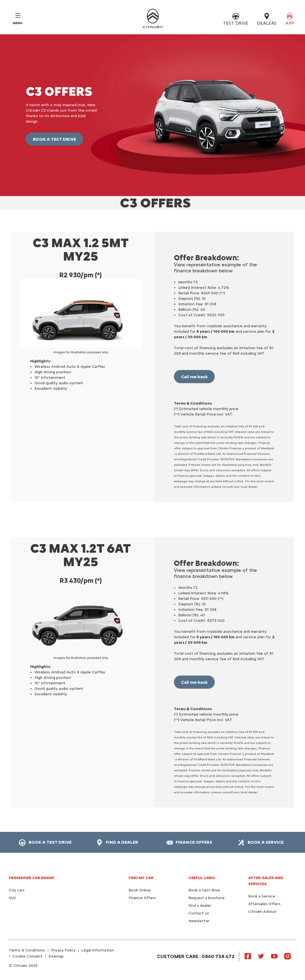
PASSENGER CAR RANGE (31, 878)
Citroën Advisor (262, 912)
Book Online (140, 890)
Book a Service (262, 896)
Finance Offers (142, 898)
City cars (17, 890)
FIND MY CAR (141, 878)
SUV (12, 898)
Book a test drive (204, 890)
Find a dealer (200, 906)
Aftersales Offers (264, 904)
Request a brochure (207, 898)
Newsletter (199, 921)
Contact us (199, 913)
